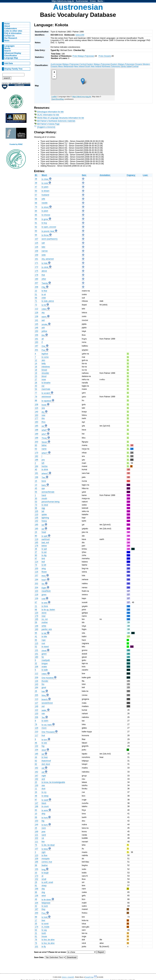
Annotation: (105, 175)
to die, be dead (48, 845)
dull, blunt (46, 764)
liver (43, 920)
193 (36, 342)
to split (44, 536)
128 (36, 313)
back (44, 485)
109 (36, 859)
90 (36, 555)
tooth (44, 933)
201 (36, 350)
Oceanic (139, 64)
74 (36, 565)
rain (43, 714)
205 (36, 695)
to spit (44, 549)
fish (43, 842)
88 (36, 400)
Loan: (145, 175)
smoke (44, 324)
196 (36, 806)
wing (44, 568)
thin (43, 335)
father (44, 445)
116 (36, 572)
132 (36, 746)
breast (44, 370)
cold (43, 599)
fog (43, 746)
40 (36, 470)
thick (44, 576)
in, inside (45, 927)
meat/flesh (46, 591)
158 (36, 251)
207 (36, 283)
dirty (43, 814)
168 (36, 889)
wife (43, 199)
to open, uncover (49, 227)
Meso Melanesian (66, 66)
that (43, 275)
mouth (44, 498)
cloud (44, 651)
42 (36, 906)
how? (44, 580)
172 (36, 267)
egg (43, 508)
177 (36, 418)
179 (36, 616)
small (44, 879)
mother (45, 622)
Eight (44, 588)
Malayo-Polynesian (71, 64)
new (43, 415)
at (42, 876)
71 (36, 301)
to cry (44, 792)
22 (36, 291)
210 (36, 732)
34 (36, 792)
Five (43, 350)
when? (44, 453)
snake (44, 667)
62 (36, 761)
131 (36, 650)
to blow (45, 849)
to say (44, 930)
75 (36, 845)
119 (36, 539)
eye (43, 488)
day (43, 889)
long (43, 870)
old (43, 768)
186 (36, 460)
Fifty (43, 287)
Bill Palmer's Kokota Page (48, 124)
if (42, 342)
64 (36, 930)
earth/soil (45, 539)
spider (44, 514)
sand (44, 835)
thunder (45, 681)
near (43, 616)
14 (36, 363)
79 (36, 397)
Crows (93, 1)
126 (36, 247)
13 (36, 485)
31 (36, 933)
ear (43, 386)
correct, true (47, 862)
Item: (84, 175)
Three (44, 438)
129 (36, 728)
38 (36, 179)
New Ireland (79, 66)
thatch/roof (46, 761)
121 (36, 835)
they (43, 909)
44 (36, 757)
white (44, 626)
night (44, 776)
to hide (45, 263)
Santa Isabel (126, 66)
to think (45, 606)
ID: (36, 175)
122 (36, 710)
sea (43, 408)
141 (36, 320)
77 (36, 393)
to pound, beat (48, 231)
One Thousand (48, 732)
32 (36, 663)
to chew (45, 179)
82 (36, 764)
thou (43, 422)
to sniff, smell (47, 882)
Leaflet (54, 97)
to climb (45, 267)
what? (44, 430)
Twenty (45, 283)
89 (36, 917)
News (7, 41)
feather (45, 865)
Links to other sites (13, 31)
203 (36, 442)
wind (44, 896)
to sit (44, 294)
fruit (43, 735)
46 (36, 743)
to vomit (45, 924)
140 (36, 412)
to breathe (46, 383)
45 (36, 488)
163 (36, 415)
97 (36, 559)
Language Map (11, 58)
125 (36, 243)
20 (36, 782)
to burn (45, 825)
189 (36, 434)
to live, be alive (48, 940)
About (7, 26)
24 (36, 532)
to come (45, 357)
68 (36, 203)
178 (36, 275)
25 (36, 828)
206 (36, 717)
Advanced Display (13, 53)
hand (44, 495)
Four (44, 913)
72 (36, 305)
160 (36, 629)
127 (36, 703)
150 (36, 331)
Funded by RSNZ (16, 144)
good (44, 687)
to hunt (45, 818)
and (43, 779)
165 (36, 543)
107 (36, 239)
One (43, 346)
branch (45, 699)
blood (44, 376)
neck (44, 828)
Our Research (11, 38)
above (44, 271)
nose (44, 380)
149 (36, 706)
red (43, 706)
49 (36, 899)
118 (36, 595)
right (43, 852)
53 (36, 502)
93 (36, 231)
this (43, 418)
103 (36, 591)
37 (36, 552)
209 (36, 678)
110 (36, 514)
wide (44, 255)
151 (36, 654)
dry (43, 412)
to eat (44, 552)
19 (36, 373)
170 (36, 453)
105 (36, 511)
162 (36, 768)
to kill (44, 565)
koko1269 (80, 35)
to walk (45, 670)
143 (36, 684)
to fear (44, 291)
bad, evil (45, 543)
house (44, 936)
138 (36, 316)
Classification (11, 56)
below (44, 546)
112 (36, 309)
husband (45, 195)
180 (36, 657)
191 (36, 339)
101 (36, 947)
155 (36, 869)
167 (36, 776)
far (43, 657)
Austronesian (82, 1)
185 (36, 426)
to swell (45, 800)
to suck (45, 906)
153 (36, 821)
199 (36, 438)
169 (36, 832)
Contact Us (9, 36)
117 (36, 735)
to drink (45, 470)
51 (36, 294)
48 (36, 796)
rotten (44, 309)
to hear (45, 757)
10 (36, 814)
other (44, 279)
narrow (45, 251)
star (43, 785)
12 (36, 360)
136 (36, 896)
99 (36, 865)
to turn (44, 740)
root (43, 643)
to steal (45, 505)
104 (36, 903)
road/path (46, 660)
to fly (44, 947)
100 (36, 568)
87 (36, 800)
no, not (45, 619)
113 (36, 699)
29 (36, 882)
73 (36, 505)
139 (36, 598)
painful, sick (47, 629)
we (43, 426)
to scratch (46, 393)
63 (36, 449)
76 (36, 940)
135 (36, 518)
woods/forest (47, 703)
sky (43, 313)
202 (36, 584)
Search (8, 51)
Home (7, 24)
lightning (45, 518)
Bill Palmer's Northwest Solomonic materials (56, 121)
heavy (44, 521)
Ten (43, 718)
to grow (45, 219)
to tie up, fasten (48, 610)
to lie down (46, 900)
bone (44, 481)
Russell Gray (89, 977)
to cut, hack (47, 725)
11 (36, 789)
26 (36, 691)
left (43, 463)
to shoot (45, 207)
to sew (44, 603)
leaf (43, 562)
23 (36, 376)
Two (43, 478)
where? (45, 474)
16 (36, 367)
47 (36, 187)
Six (43, 584)
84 (36, 211)
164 (36, 687)
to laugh (45, 873)
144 (36, 825)
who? (44, 434)
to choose (46, 215)
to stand (45, 647)
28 (36, 383)
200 (36, 913)
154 (36, 750)
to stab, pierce (48, 301)
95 (36, 633)
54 (36, 389)
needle (45, 203)
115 (36, 643)
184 (36, 466)
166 (36, 862)
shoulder (45, 373)
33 (36, 873)
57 (36, 195)
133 (36, 714)
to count (45, 806)
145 (36, 324)
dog (43, 892)
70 (36, 207)
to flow (44, 855)
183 (36, 422)
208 (36, 287)
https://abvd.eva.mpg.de (63, 1)
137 (36, 849)
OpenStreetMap (58, 99)
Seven (44, 442)
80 (36, 536)
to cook (45, 183)
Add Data (9, 63)
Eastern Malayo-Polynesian (123, 64)
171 (36, 263)
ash (43, 328)
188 (36, 430)
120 (36, 613)
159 (36, 255)
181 (36, 473)
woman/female (48, 492)
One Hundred (47, 678)
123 (36, 855)
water (44, 710)
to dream (45, 191)
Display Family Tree (13, 69)
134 (36, 681)
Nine (44, 695)
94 (36, 235)
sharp (44, 886)
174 (36, 927)
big (43, 821)
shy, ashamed (48, 259)
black (44, 803)
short (44, 750)
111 (36, 842)
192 (36, 779)
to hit (44, 305)
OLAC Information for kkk (48, 115)
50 (36, 191)
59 (36, 622)
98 (36, 508)
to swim (45, 721)
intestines (46, 367)
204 (36, 588)
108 (36, 404)
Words (7, 48)
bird (43, 559)
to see (44, 743)
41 (36, 637)
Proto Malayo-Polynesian (83, 56)
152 (36, 879)
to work (45, 810)
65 (36, 640)
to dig (44, 555)
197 (36, 346)
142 (36, 521)
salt (43, 243)
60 (36, 445)
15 (36, 481)
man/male (46, 389)
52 (36, 647)
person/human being (50, 502)
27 (36, 380)
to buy (44, 223)
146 (36, 328)
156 (36, 335)
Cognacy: (131, 175)
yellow (44, 331)
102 (36, 838)
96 (36, 892)
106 (36, 667)
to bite (44, 637)
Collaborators (11, 29)
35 (36, 924)
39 (36, 183)
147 (36, 803)
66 (36, 610)
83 (36, 810)
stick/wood (46, 397)
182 (36, 456)
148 (36, 626)
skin (43, 360)
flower (44, 572)
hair (43, 691)
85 (36, 215)
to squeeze (46, 401)
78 (36, 724)
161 (36, 259)
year (43, 832)
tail (43, 511)
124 (36, 408)
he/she (45, 466)
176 (36, 546)
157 (36, 576)
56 (36, 298)
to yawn (45, 187)
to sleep (45, 796)
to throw (45, 235)
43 (36, 386)
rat (43, 838)
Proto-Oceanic (105, 56)
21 (36, 606)
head (44, 532)
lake (43, 247)
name (44, 449)
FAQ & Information (13, 33)
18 (36, 370)
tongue (45, 663)
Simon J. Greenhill (68, 977)
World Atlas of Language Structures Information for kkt (61, 118)
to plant (45, 211)
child (44, 298)
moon (44, 728)
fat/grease (46, 903)
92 (36, 227)
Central (135, 66)
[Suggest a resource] (46, 127)
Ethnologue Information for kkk (50, 112)
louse (44, 405)
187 (36, 909)
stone (44, 613)
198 (36, 477)
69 (36, 817)
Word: (44, 175)
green (44, 654)
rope (43, 640)
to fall (44, 633)
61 (36, 936)
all (43, 339)
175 (36, 271)
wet (43, 320)
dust (43, 789)
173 (36, 876)
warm (44, 317)
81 (36, 886)
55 (36, 492)
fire (43, 684)
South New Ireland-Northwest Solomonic (103, 66)
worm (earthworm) (50, 239)
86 (36, 219)
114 (36, 562)
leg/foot (45, 354)
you (43, 460)
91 (36, 223)
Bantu (100, 1)
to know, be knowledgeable (53, 782)
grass (44, 595)
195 (36, 619)
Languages (9, 46)
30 (36, 498)
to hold (45, 917)
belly (44, 363)
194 (36, 580)
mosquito (45, 859)
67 (36, 602)
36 (36, 549)
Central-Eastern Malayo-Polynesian (95, 64)
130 (36, 785)
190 (36, 279)
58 (36, 199)
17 (36, 920)
